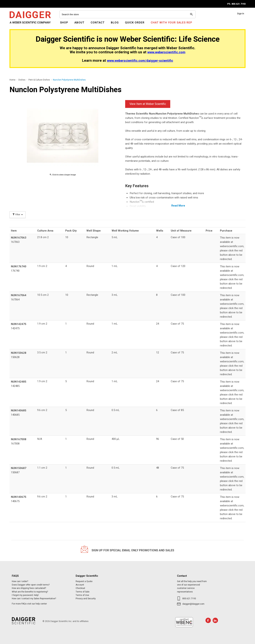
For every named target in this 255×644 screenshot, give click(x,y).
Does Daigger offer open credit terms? (31, 585)
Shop (64, 23)
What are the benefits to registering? (30, 592)
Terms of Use (82, 595)
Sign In (241, 14)
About (79, 23)
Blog (115, 23)
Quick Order (135, 23)
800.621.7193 (189, 599)
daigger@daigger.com (193, 604)
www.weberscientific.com (166, 52)
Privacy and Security (86, 599)
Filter (18, 215)
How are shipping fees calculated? (29, 588)
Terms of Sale (83, 592)
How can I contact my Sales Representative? (34, 599)
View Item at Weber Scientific (148, 104)
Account (80, 585)
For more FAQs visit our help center (29, 604)
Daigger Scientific (19, 25)
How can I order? (20, 581)
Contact (98, 23)
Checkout (80, 588)
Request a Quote (84, 581)
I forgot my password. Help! (25, 595)
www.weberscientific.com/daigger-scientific (140, 61)
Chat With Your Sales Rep (171, 23)
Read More (178, 206)
